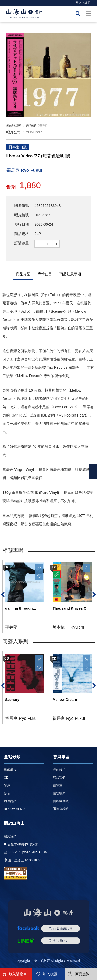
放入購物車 (18, 974)
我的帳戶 (59, 770)
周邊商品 (10, 801)
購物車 (58, 786)
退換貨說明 (61, 809)
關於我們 (10, 836)
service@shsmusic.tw (25, 852)
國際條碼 (21, 206)
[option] (48, 75)
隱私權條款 (61, 801)
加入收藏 (50, 974)
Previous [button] (3, 595)
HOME (24, 14)
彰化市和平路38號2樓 (21, 844)
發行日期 (21, 224)
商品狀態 (13, 125)
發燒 (7, 786)
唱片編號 (21, 215)
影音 (7, 793)
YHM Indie (34, 132)
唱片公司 (13, 132)
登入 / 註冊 (83, 3)
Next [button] (94, 595)
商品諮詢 (83, 974)
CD (6, 778)
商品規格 (21, 234)
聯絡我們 (59, 778)
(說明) (42, 125)
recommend (14, 809)
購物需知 (59, 793)
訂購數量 (21, 243)
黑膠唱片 (10, 770)
